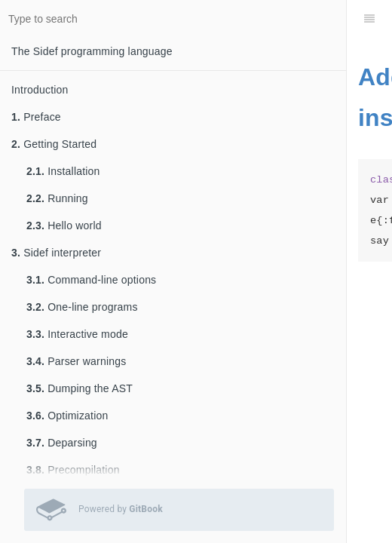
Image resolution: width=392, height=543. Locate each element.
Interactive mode (77, 334)
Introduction (40, 90)
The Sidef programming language (92, 51)
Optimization (67, 416)
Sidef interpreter (56, 253)
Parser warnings (76, 361)
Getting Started (54, 144)
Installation (63, 171)
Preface (36, 117)
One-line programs (82, 307)
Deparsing (62, 443)
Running (57, 198)
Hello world (64, 225)
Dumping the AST (80, 388)
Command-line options (91, 280)
